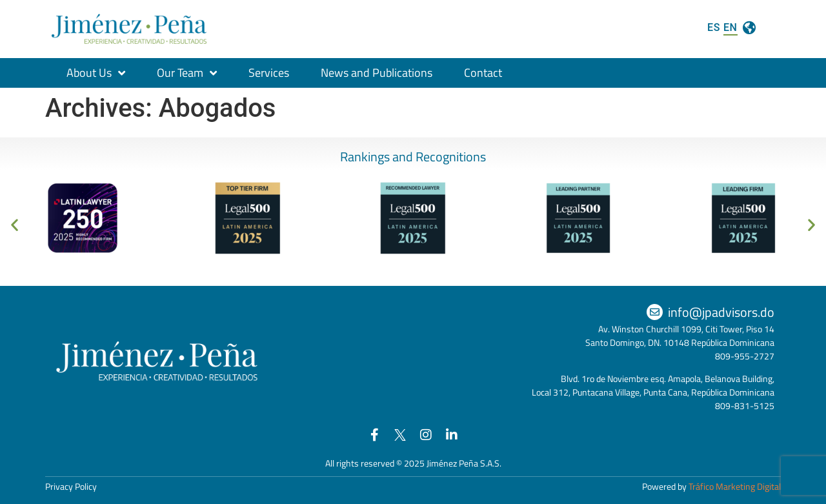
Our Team (187, 73)
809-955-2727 (745, 356)
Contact (483, 73)
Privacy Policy (71, 486)
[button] (15, 225)
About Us (96, 73)
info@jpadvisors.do (721, 312)
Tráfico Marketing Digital (735, 486)
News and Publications (377, 73)
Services (269, 73)
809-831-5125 (745, 406)
